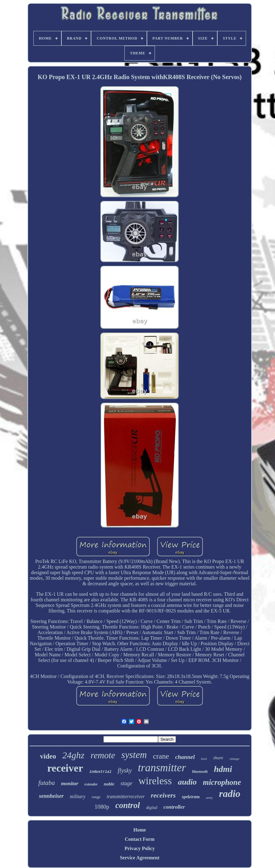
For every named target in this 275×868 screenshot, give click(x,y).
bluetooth (200, 771)
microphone (222, 782)
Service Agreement (140, 858)
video (48, 756)
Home (140, 830)
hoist (204, 759)
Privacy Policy (140, 848)
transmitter (162, 768)
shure (218, 758)
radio (229, 794)
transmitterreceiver (126, 796)
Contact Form (140, 839)
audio (187, 782)
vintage (234, 759)
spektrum (191, 797)
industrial (100, 772)
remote (103, 755)
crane (161, 756)
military (78, 796)
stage (126, 783)
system (134, 755)
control (128, 805)
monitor (70, 783)
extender (91, 784)
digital (152, 808)
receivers (163, 795)
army (209, 798)
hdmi (223, 769)
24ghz (73, 755)
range (96, 797)
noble (109, 784)
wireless (155, 781)
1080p (102, 807)
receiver (65, 768)
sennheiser (51, 796)
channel (185, 757)
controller (174, 807)
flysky (125, 770)
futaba (47, 783)
